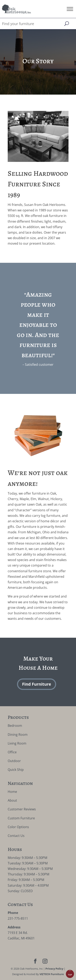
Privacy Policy (54, 969)
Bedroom (15, 726)
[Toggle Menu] (70, 9)
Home (12, 792)
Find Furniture (37, 684)
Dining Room (18, 735)
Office (12, 752)
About (12, 800)
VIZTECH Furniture (52, 974)
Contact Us (16, 836)
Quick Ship (16, 770)
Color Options (18, 827)
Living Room (17, 743)
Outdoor (14, 761)
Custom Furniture (21, 818)
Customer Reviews (22, 809)
